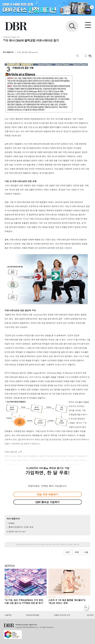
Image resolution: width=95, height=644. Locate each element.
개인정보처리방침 (32, 615)
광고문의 (90, 615)
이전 (68, 552)
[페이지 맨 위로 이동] (86, 608)
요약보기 (90, 56)
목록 (77, 552)
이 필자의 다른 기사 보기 (16, 532)
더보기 (77, 56)
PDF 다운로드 (82, 56)
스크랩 (86, 56)
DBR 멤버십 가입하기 (48, 502)
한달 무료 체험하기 (47, 494)
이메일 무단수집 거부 (62, 615)
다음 (86, 552)
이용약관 (8, 615)
